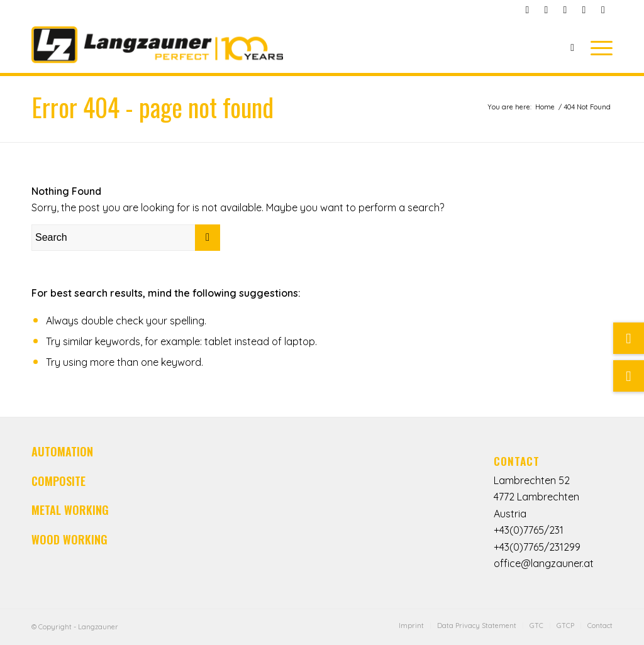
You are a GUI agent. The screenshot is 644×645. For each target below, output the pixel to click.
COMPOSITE (58, 481)
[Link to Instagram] (603, 9)
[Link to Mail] (546, 9)
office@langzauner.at (544, 563)
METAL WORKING (70, 510)
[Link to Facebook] (527, 9)
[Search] (572, 47)
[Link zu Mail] (629, 338)
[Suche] (629, 376)
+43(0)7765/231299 (537, 547)
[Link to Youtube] (565, 9)
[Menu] (597, 47)
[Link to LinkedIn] (584, 9)
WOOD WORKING (69, 539)
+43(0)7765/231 (529, 530)
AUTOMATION (62, 451)
